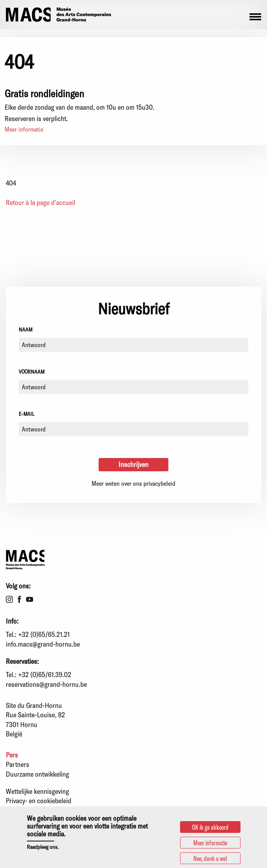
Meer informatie (24, 129)
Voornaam (32, 372)
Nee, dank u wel (210, 861)
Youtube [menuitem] (30, 599)
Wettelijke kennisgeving (37, 791)
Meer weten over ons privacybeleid (133, 483)
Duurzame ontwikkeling (37, 774)
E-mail (27, 414)
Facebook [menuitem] (19, 599)
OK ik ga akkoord (210, 829)
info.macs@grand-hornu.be (43, 644)
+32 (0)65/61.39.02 (45, 674)
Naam (26, 329)
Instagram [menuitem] (9, 599)
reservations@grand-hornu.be (46, 684)
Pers (12, 755)
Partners (18, 764)
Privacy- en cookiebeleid (39, 800)
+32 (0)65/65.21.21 (44, 634)
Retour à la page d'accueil (41, 202)
